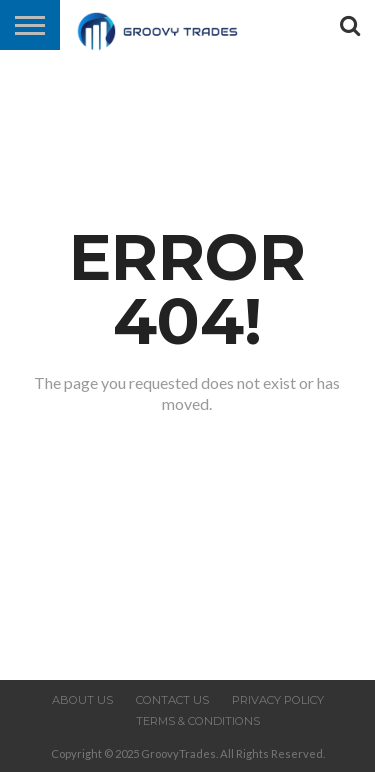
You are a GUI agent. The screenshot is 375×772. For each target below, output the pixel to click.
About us (82, 700)
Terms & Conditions (198, 721)
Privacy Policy (278, 700)
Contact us (172, 700)
